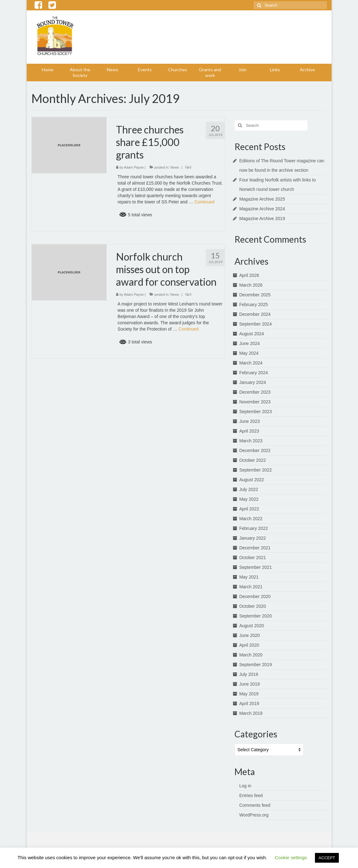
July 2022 (249, 489)
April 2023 (249, 431)
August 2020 (252, 626)
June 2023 (249, 421)
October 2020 (253, 606)
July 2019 (249, 674)
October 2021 (253, 558)
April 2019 (249, 704)
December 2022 (255, 450)
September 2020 (256, 616)
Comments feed (255, 805)
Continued (204, 202)
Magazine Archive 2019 (262, 218)
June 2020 (249, 635)
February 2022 (253, 528)
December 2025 (255, 295)
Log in (245, 786)
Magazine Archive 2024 (262, 209)
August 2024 (252, 334)
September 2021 (256, 567)
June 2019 (249, 684)
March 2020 (251, 655)
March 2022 (251, 519)
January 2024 (253, 382)
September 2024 (256, 324)
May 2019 (249, 694)
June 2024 (249, 343)
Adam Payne (134, 167)
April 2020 (249, 645)
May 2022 (249, 499)
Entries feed (251, 795)
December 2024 (255, 314)
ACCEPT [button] (327, 858)
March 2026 (251, 285)
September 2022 (256, 470)
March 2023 (251, 441)
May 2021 (249, 577)
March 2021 (251, 587)
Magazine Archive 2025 (262, 199)
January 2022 (253, 538)
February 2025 (253, 305)
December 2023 (255, 392)
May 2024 (249, 353)
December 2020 (255, 596)
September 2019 (256, 665)
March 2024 (251, 363)
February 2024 (253, 373)
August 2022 (252, 480)
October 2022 (253, 460)
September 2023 (256, 412)
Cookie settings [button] (291, 857)
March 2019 (251, 713)
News (175, 167)
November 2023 (255, 402)
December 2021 (255, 548)
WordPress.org (254, 815)
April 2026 (249, 275)
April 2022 (249, 509)
